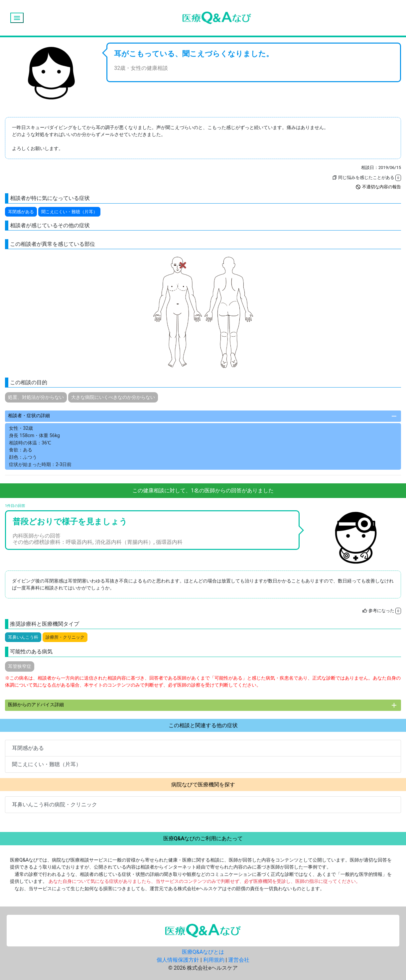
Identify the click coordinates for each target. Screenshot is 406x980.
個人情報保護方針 (178, 960)
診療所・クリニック (65, 637)
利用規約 (214, 960)
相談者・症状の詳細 (203, 416)
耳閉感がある (21, 212)
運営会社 (239, 960)
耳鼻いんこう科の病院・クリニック (55, 805)
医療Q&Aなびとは (203, 952)
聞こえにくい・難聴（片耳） (69, 212)
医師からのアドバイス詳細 (203, 705)
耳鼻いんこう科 (23, 637)
